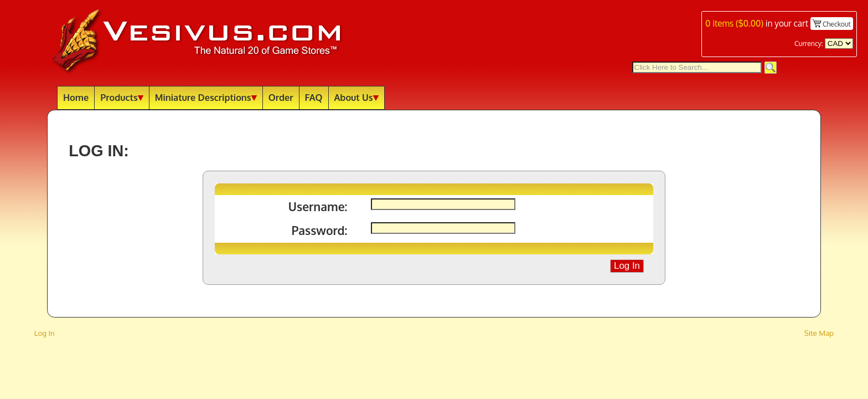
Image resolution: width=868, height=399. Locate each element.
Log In (45, 333)
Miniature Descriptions (206, 97)
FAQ (314, 97)
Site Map (819, 333)
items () (734, 23)
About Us (356, 97)
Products (122, 97)
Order (281, 97)
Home (76, 97)
